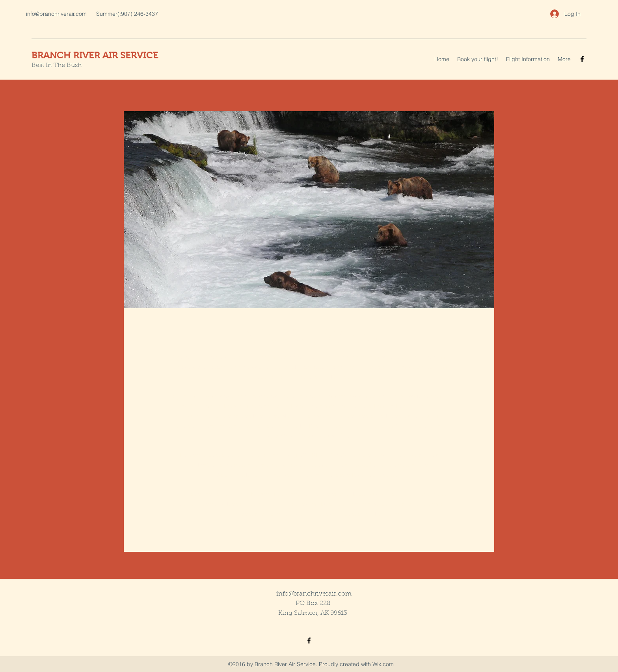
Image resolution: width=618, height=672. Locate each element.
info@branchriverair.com (56, 14)
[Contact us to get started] (309, 541)
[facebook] (582, 59)
